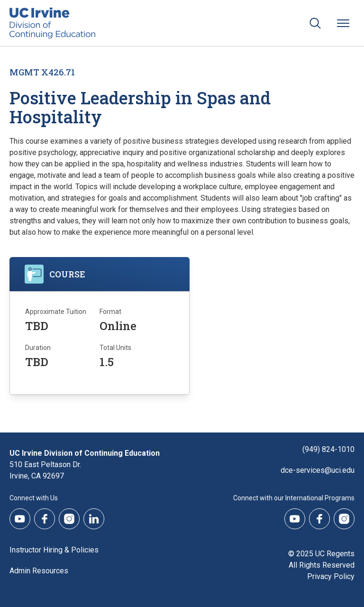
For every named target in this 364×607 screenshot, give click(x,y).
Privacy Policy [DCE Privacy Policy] (331, 576)
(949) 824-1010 (328, 449)
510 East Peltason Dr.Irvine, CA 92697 (45, 470)
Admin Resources (39, 571)
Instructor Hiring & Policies (54, 550)
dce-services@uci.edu (318, 470)
